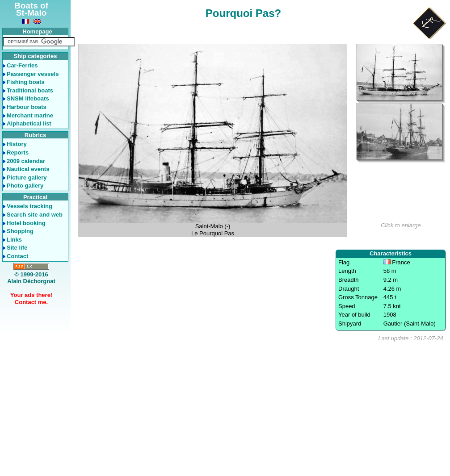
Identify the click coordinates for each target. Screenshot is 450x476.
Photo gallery (25, 186)
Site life (17, 248)
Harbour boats (27, 107)
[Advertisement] (260, 409)
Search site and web (35, 215)
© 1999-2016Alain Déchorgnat (31, 278)
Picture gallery (27, 177)
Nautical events (28, 169)
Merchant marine (30, 115)
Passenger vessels (33, 74)
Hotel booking (26, 223)
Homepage (37, 31)
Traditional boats (30, 90)
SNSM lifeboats (28, 98)
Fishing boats (26, 82)
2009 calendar (26, 161)
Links (14, 240)
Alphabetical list (29, 123)
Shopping (20, 231)
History (17, 144)
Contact (17, 256)
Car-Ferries (22, 65)
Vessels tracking (29, 206)
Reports (18, 152)
